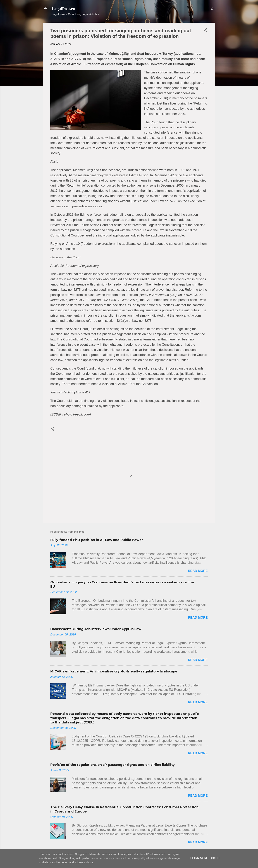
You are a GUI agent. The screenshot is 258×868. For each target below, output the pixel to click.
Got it (216, 858)
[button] (206, 31)
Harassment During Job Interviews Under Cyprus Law (96, 629)
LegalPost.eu (64, 9)
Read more (198, 571)
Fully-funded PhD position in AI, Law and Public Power (97, 540)
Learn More (199, 858)
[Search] (213, 10)
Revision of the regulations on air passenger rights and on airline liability (113, 765)
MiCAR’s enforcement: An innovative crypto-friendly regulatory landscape (114, 671)
